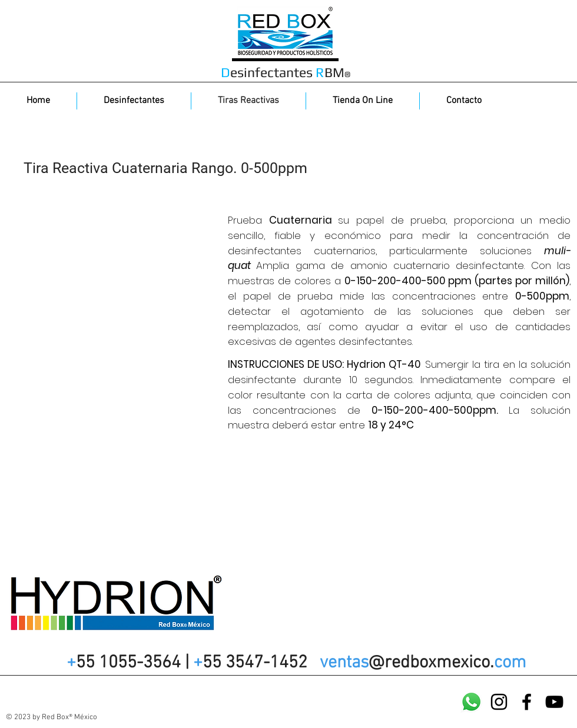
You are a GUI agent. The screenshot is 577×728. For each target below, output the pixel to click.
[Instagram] (499, 702)
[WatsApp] (471, 702)
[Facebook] (527, 702)
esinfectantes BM (286, 72)
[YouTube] (554, 702)
